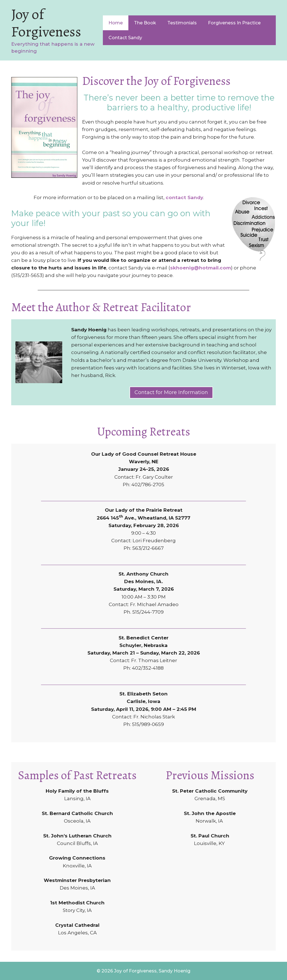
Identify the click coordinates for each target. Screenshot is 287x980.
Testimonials (182, 23)
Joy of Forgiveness (46, 23)
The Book (145, 23)
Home (116, 23)
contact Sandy (184, 197)
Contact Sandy (125, 38)
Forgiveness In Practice (234, 23)
